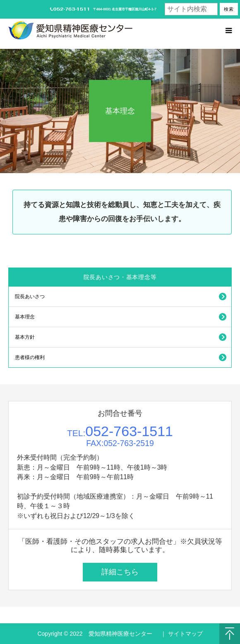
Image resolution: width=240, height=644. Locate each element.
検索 (229, 9)
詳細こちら (120, 572)
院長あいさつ (30, 297)
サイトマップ (185, 634)
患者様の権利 (30, 357)
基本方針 (25, 337)
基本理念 (25, 317)
